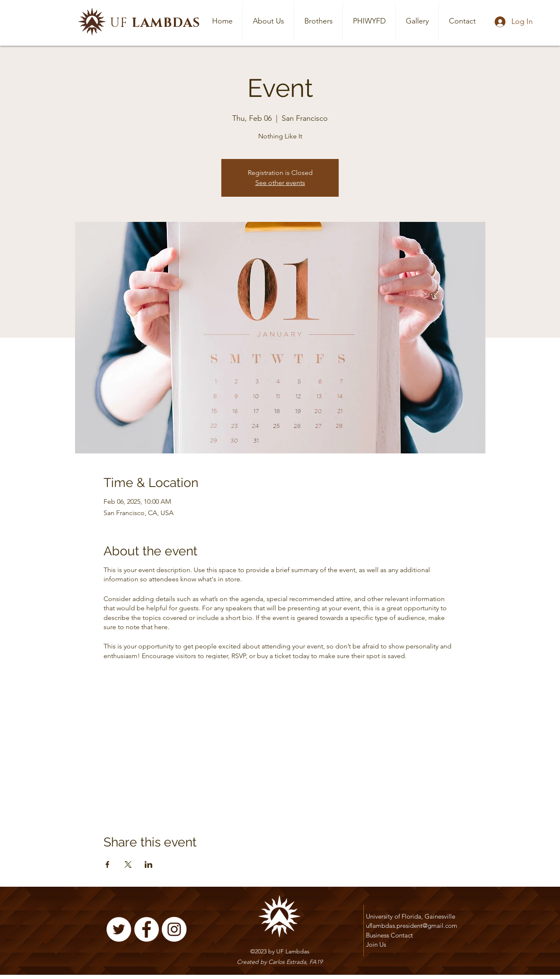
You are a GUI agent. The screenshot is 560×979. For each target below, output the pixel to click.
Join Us (376, 944)
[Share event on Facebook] (108, 864)
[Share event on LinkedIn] (149, 864)
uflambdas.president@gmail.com (412, 926)
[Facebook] (146, 929)
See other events (280, 183)
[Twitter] (119, 929)
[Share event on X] (128, 864)
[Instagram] (174, 929)
